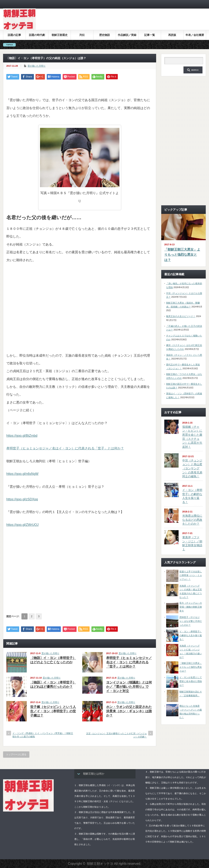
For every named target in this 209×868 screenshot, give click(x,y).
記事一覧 (150, 35)
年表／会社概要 (195, 35)
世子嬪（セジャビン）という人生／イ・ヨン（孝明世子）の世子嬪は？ (53, 711)
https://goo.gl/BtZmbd (22, 436)
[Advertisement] (132, 22)
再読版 (172, 35)
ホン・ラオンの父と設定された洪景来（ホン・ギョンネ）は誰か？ (129, 711)
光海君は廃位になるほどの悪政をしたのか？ (192, 520)
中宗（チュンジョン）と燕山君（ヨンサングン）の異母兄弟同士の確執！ (192, 468)
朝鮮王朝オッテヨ (100, 864)
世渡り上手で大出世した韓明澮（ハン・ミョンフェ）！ (191, 575)
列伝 (82, 35)
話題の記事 (14, 35)
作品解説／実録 (127, 35)
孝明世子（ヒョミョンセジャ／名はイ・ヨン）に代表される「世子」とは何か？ (65, 448)
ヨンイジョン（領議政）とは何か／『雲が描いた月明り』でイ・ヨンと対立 (129, 687)
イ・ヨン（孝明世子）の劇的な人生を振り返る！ (191, 635)
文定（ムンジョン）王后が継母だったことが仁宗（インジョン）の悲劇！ (116, 735)
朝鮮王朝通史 (60, 35)
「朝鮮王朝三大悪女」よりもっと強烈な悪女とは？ (182, 255)
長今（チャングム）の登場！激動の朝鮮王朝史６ (191, 607)
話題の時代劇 (37, 35)
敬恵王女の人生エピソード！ (181, 316)
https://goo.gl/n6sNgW (22, 474)
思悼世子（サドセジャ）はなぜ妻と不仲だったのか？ (191, 621)
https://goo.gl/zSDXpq (22, 499)
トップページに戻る (16, 754)
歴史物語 (104, 35)
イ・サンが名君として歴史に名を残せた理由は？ (191, 681)
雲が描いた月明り (37, 66)
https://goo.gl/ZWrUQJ (22, 525)
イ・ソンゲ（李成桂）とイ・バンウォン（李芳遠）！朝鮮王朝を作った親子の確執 (43, 735)
